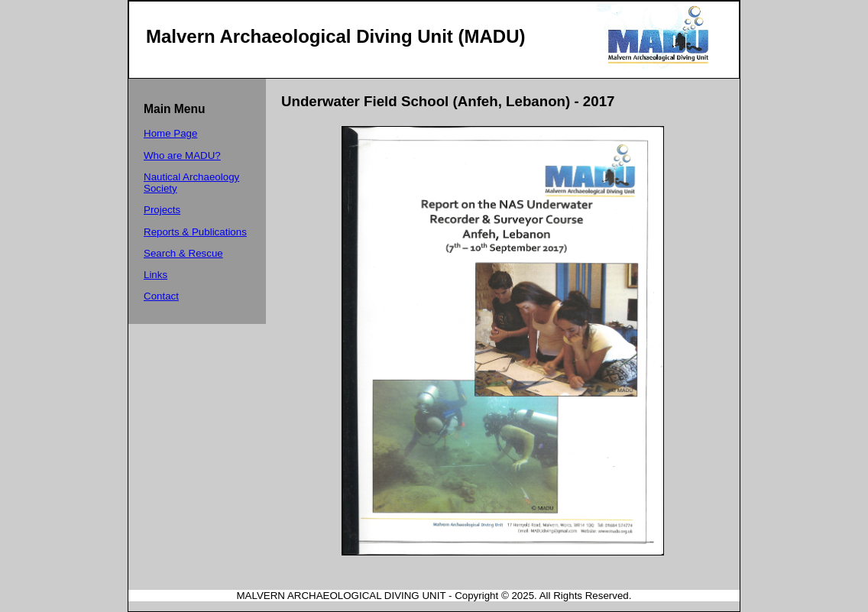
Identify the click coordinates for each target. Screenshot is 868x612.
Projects (162, 210)
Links (155, 275)
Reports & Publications (195, 232)
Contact (161, 296)
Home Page (170, 133)
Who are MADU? (182, 155)
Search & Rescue (183, 253)
